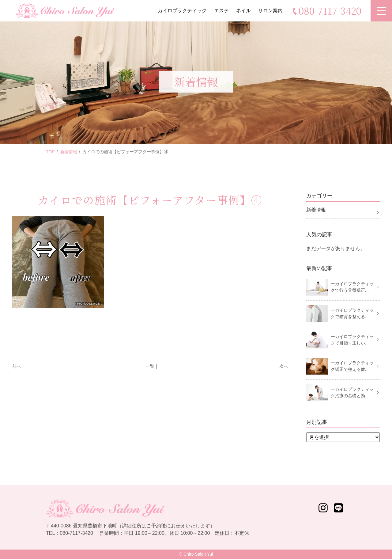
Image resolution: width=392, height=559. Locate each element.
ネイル (243, 11)
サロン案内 (270, 11)
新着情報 (69, 152)
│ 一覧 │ (150, 366)
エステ (221, 11)
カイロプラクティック (182, 11)
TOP (50, 152)
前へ (17, 366)
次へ (284, 366)
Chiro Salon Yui (198, 554)
